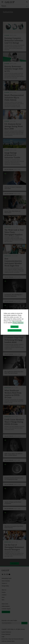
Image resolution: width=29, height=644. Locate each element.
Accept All (14, 327)
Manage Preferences (14, 330)
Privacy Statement (18, 323)
